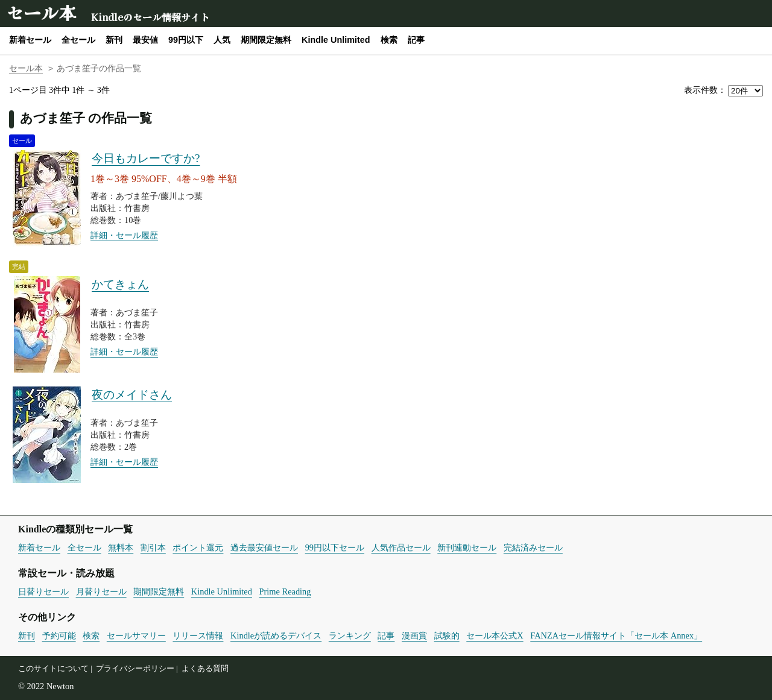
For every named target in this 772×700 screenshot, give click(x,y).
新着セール (30, 40)
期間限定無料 (266, 40)
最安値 (145, 40)
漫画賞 (414, 635)
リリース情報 (198, 635)
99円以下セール (335, 547)
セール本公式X (495, 635)
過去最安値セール (264, 547)
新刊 (114, 40)
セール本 (41, 12)
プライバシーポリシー (135, 669)
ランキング (350, 635)
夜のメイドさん (132, 395)
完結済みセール (533, 547)
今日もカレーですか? (146, 158)
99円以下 (186, 40)
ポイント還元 (198, 547)
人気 (222, 40)
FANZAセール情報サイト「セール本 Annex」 (616, 635)
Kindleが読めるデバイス (276, 635)
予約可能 (59, 635)
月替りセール (101, 591)
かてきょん (120, 284)
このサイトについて (53, 669)
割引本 (153, 547)
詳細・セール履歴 (124, 235)
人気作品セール (401, 547)
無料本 (121, 547)
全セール (78, 40)
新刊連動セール (467, 547)
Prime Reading (285, 591)
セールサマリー (136, 635)
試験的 (447, 635)
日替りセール (43, 591)
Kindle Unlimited (336, 40)
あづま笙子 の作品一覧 (86, 118)
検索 (389, 40)
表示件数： (705, 90)
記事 (416, 40)
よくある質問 (205, 669)
